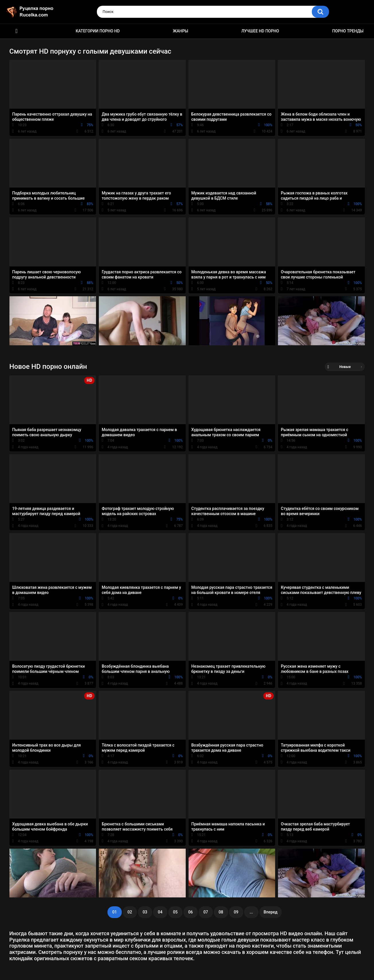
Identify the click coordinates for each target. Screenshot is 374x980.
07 (206, 912)
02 (130, 912)
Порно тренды (348, 31)
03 (145, 912)
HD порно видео (17, 31)
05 (175, 912)
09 (236, 912)
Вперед (271, 912)
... (251, 912)
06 (191, 912)
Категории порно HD (98, 31)
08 (221, 912)
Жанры (181, 31)
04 (160, 912)
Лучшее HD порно (260, 31)
